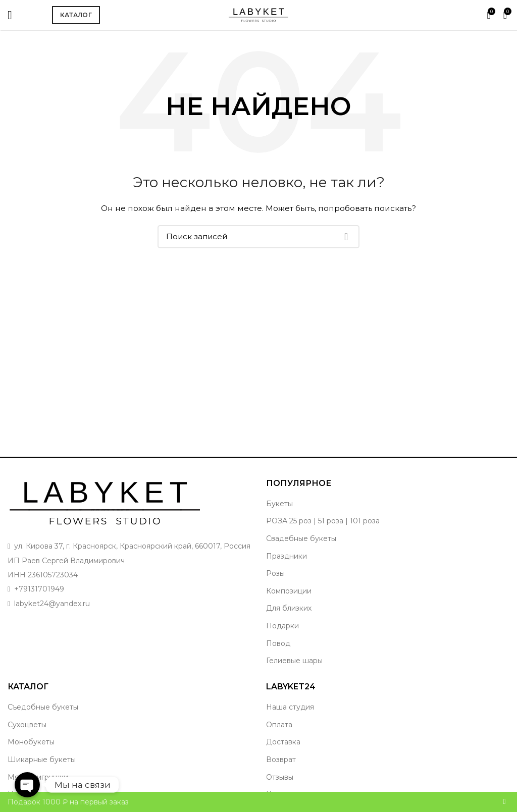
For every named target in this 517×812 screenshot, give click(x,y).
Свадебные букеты (301, 538)
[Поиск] (258, 237)
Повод (278, 643)
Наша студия (290, 707)
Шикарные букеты (42, 760)
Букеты (279, 504)
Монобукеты (31, 742)
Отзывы (280, 777)
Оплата (279, 725)
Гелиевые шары (294, 661)
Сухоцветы (27, 725)
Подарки (282, 626)
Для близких (289, 608)
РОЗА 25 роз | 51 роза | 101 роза (323, 521)
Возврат (281, 760)
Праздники (287, 556)
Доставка (283, 742)
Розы (275, 573)
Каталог (76, 15)
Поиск (346, 237)
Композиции (289, 591)
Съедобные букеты (43, 707)
